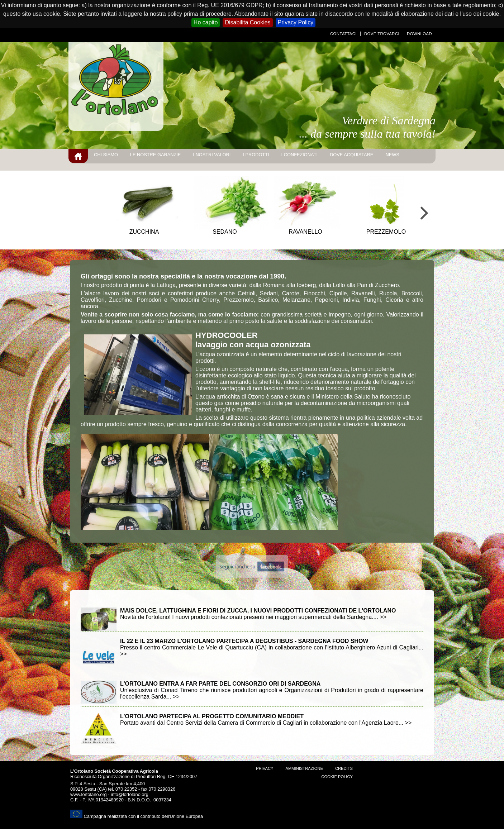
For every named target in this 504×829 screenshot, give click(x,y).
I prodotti (256, 155)
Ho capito (206, 22)
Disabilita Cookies (248, 22)
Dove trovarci (382, 34)
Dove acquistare (351, 155)
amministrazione (304, 768)
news (392, 155)
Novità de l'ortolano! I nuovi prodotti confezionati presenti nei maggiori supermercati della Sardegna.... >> (258, 614)
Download (419, 34)
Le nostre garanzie (156, 155)
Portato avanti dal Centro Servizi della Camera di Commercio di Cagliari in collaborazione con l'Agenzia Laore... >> (266, 720)
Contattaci (343, 34)
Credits (344, 768)
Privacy (265, 768)
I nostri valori (212, 155)
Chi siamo (106, 155)
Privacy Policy (296, 22)
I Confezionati (299, 155)
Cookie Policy (337, 777)
